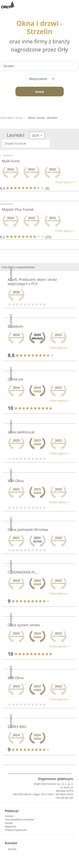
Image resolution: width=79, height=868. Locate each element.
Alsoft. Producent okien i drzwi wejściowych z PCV (32, 282)
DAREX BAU (17, 727)
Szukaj (39, 92)
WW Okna (16, 481)
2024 (36, 135)
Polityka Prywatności (16, 830)
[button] (38, 182)
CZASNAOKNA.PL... (23, 572)
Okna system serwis (24, 625)
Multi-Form (11, 161)
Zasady (9, 823)
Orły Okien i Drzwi (11, 118)
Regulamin (11, 826)
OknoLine (15, 379)
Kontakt (12, 849)
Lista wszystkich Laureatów (19, 820)
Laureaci (9, 816)
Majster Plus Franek (18, 209)
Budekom (16, 326)
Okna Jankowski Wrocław (28, 530)
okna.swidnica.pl (21, 432)
